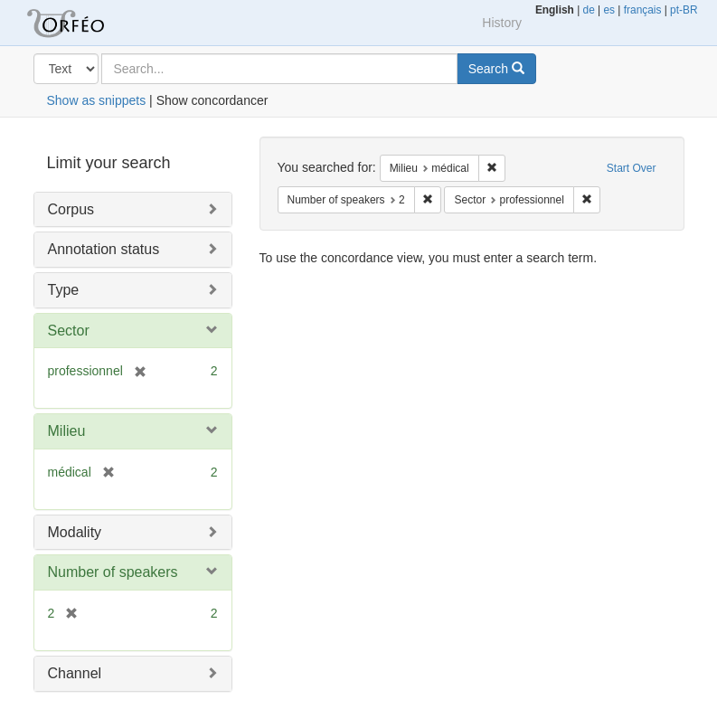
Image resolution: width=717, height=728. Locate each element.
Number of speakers (113, 572)
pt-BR (684, 10)
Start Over (632, 168)
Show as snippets (97, 100)
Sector (69, 331)
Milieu (67, 431)
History (502, 23)
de (589, 10)
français (643, 10)
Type (64, 290)
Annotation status (104, 249)
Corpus (71, 209)
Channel (75, 673)
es (609, 10)
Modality (75, 532)
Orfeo (88, 23)
